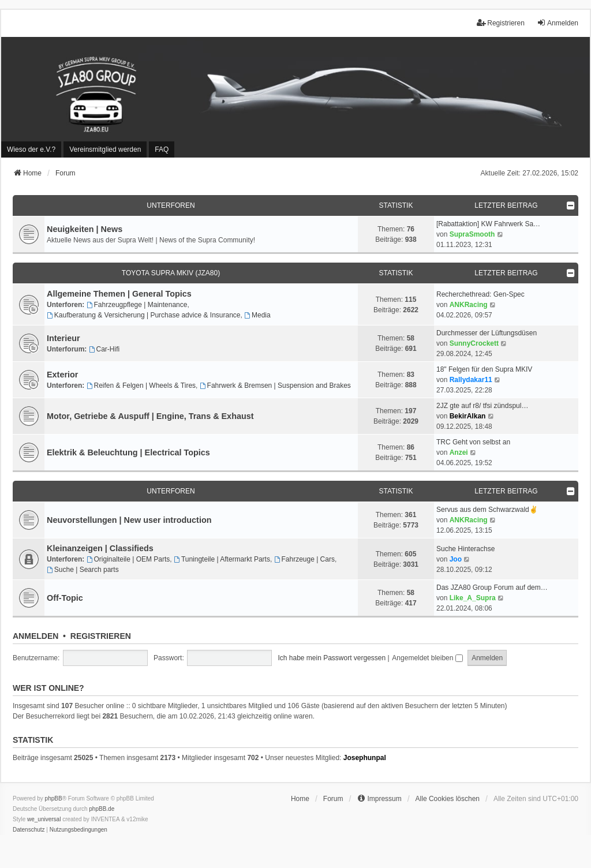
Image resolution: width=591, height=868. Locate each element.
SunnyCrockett (474, 343)
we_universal (44, 819)
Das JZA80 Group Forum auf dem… (492, 588)
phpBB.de (102, 809)
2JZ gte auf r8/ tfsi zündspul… (482, 406)
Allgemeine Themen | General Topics (119, 294)
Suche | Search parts (83, 570)
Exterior (62, 375)
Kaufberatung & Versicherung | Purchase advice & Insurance (144, 315)
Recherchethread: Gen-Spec (480, 294)
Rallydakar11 (471, 380)
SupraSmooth (472, 234)
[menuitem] (31, 149)
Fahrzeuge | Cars (304, 559)
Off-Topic (65, 598)
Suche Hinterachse (465, 549)
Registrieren (101, 636)
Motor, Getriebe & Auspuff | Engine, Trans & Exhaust (150, 416)
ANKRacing (469, 305)
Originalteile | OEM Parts (128, 559)
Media (257, 315)
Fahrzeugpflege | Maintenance (137, 305)
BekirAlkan (468, 416)
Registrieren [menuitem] (501, 23)
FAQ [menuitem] (162, 149)
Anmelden (35, 636)
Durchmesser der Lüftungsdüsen (487, 333)
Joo (456, 559)
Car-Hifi (104, 349)
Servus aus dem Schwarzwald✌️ (487, 510)
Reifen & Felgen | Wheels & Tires (141, 386)
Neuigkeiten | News (85, 229)
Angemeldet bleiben (427, 658)
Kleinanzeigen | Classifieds (100, 548)
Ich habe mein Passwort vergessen (332, 658)
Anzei (459, 452)
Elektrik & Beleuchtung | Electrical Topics (128, 452)
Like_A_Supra (473, 598)
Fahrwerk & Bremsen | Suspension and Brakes (275, 386)
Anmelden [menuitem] (558, 23)
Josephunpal (365, 758)
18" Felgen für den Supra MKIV (484, 369)
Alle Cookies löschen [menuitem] (448, 799)
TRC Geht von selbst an (473, 442)
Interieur (63, 338)
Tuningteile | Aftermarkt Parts (222, 559)
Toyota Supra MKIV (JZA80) (171, 273)
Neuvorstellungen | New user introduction (129, 520)
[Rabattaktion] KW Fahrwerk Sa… (488, 224)
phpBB (54, 798)
